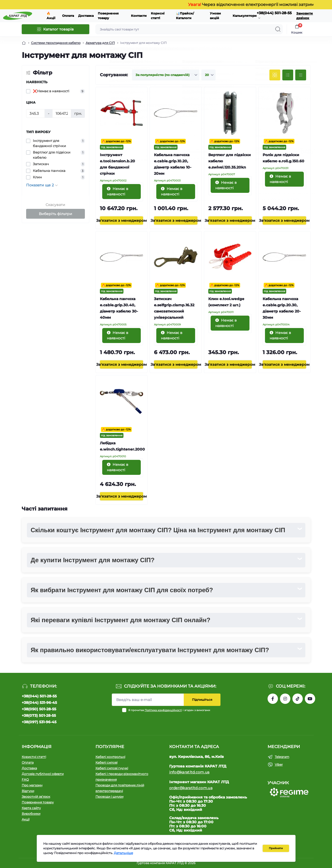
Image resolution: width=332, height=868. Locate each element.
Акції (26, 819)
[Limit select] (208, 75)
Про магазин (32, 785)
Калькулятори (245, 16)
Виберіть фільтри (56, 214)
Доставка (86, 16)
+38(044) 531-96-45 (39, 703)
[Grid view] (275, 75)
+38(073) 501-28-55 (39, 715)
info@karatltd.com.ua (189, 772)
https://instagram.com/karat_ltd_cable (285, 699)
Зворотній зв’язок (36, 797)
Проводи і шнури (109, 797)
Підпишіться (202, 700)
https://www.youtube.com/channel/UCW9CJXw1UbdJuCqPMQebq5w (310, 699)
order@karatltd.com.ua (191, 788)
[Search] (278, 29)
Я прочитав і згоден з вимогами (169, 710)
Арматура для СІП (100, 43)
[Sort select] (166, 75)
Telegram (282, 757)
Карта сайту (31, 808)
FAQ (25, 779)
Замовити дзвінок (305, 16)
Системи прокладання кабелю (56, 43)
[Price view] (301, 75)
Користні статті (34, 757)
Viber (279, 764)
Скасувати (55, 205)
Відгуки (28, 791)
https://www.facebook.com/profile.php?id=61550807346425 (273, 699)
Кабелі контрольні (110, 757)
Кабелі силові (106, 762)
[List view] (288, 75)
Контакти (139, 16)
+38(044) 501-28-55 (39, 696)
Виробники (31, 814)
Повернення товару (38, 802)
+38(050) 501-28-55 (39, 709)
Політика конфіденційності (163, 710)
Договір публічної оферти (43, 774)
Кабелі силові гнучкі (112, 768)
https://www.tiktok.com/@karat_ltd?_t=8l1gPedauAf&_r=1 (298, 699)
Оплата (68, 16)
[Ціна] (36, 113)
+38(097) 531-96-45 (39, 722)
